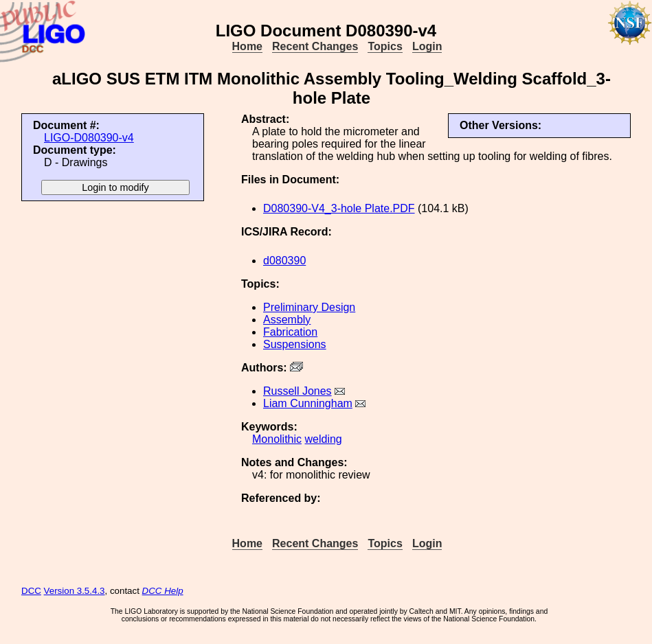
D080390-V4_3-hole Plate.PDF (339, 208)
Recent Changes (315, 46)
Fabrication (290, 332)
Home (247, 46)
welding (323, 439)
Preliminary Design (309, 307)
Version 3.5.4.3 (75, 591)
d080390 (284, 261)
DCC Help (163, 591)
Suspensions (295, 344)
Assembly (287, 320)
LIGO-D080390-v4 (89, 138)
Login (427, 46)
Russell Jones (297, 391)
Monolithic (277, 439)
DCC (31, 591)
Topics (385, 46)
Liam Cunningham (308, 403)
